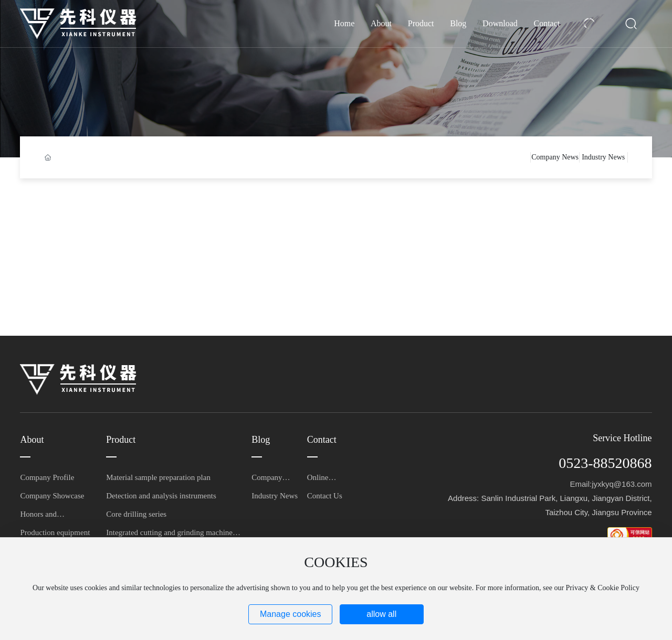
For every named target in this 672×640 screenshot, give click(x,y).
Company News (555, 157)
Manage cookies (291, 614)
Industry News (603, 157)
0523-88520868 (605, 463)
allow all (381, 614)
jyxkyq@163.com (622, 484)
